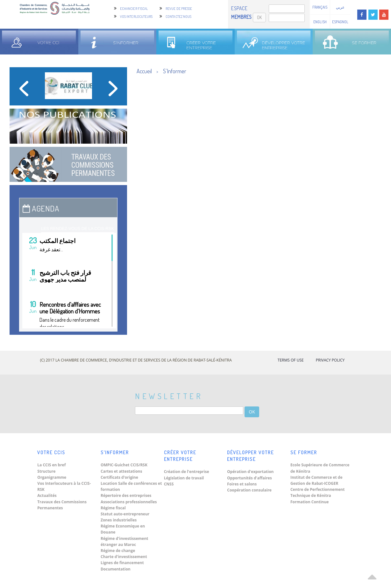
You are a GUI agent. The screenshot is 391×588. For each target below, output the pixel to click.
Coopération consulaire (249, 490)
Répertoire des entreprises (126, 495)
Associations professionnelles (129, 502)
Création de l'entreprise (187, 472)
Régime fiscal (113, 508)
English (320, 22)
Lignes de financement (122, 563)
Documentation (116, 569)
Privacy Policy (330, 360)
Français (320, 7)
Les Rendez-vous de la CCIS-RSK (78, 229)
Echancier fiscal (134, 9)
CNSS (169, 484)
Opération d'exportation (250, 472)
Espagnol (340, 22)
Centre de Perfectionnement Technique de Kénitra (317, 492)
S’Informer (175, 71)
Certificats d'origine (119, 477)
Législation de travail (184, 478)
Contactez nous (178, 17)
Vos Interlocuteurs (136, 17)
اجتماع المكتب (57, 241)
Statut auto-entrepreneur (125, 514)
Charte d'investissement (124, 557)
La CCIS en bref (51, 465)
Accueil (144, 71)
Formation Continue (310, 502)
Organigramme (52, 477)
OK (259, 17)
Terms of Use (291, 360)
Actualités (47, 495)
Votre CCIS (51, 452)
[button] (24, 91)
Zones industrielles (119, 520)
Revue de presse (179, 9)
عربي (340, 7)
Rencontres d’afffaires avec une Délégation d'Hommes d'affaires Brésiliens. (70, 311)
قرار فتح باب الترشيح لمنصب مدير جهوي (65, 276)
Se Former (304, 452)
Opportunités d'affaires (249, 478)
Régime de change (118, 551)
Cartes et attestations (121, 471)
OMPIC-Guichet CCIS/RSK (124, 465)
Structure (46, 471)
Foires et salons (242, 484)
